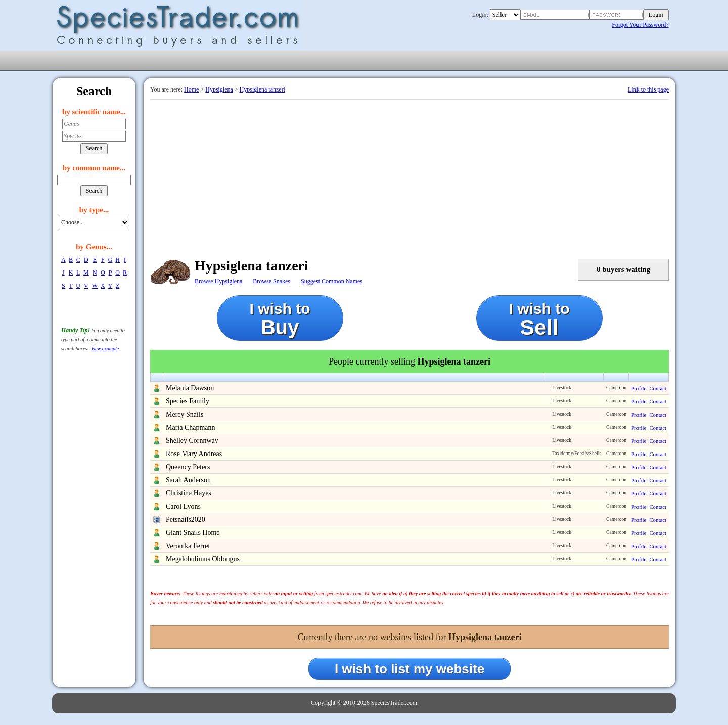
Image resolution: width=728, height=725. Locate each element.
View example (105, 349)
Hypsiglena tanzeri (262, 89)
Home (191, 89)
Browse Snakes (271, 281)
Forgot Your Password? (640, 25)
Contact (658, 388)
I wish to (280, 319)
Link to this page (648, 89)
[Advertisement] (409, 175)
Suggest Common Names (332, 281)
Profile (639, 388)
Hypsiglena (219, 89)
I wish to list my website (409, 669)
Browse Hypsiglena (218, 281)
